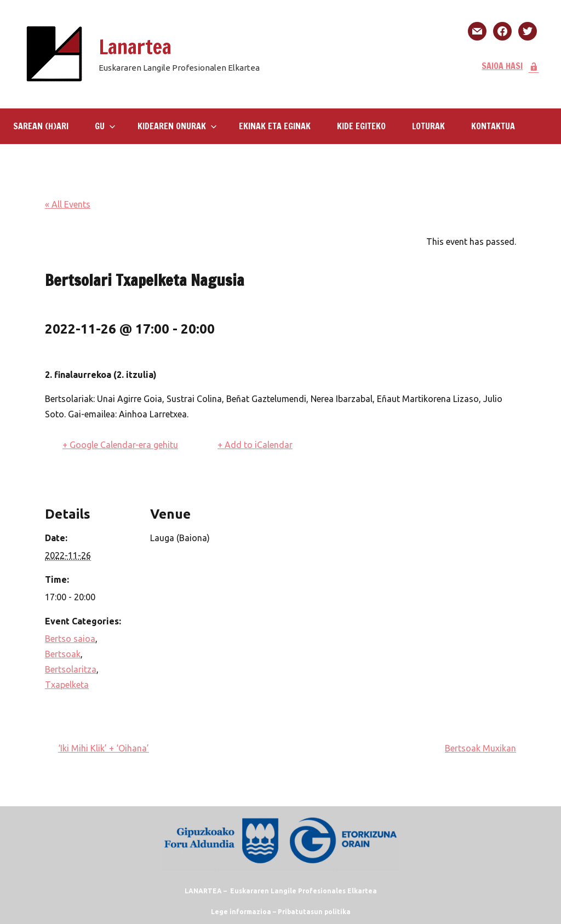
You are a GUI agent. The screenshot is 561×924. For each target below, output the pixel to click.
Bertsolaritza (71, 669)
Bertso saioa (70, 639)
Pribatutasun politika (314, 912)
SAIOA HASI (510, 66)
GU (105, 126)
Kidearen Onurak (177, 126)
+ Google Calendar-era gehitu (120, 445)
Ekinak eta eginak (275, 126)
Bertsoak (63, 654)
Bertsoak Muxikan (480, 748)
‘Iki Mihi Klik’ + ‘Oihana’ (104, 748)
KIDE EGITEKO (361, 126)
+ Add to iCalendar (255, 445)
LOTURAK (428, 126)
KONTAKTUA (493, 126)
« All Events (68, 204)
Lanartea (135, 47)
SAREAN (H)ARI (41, 126)
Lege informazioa (241, 912)
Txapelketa (67, 685)
